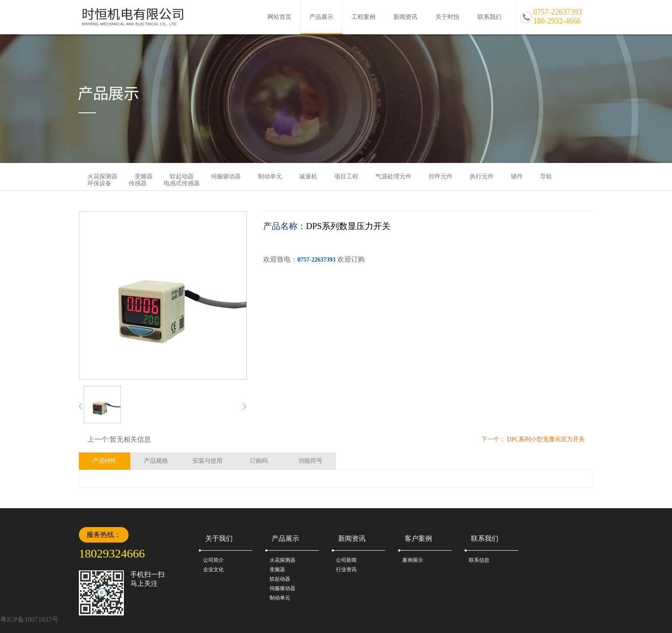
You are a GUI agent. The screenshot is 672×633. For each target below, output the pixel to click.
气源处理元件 (393, 176)
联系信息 (479, 560)
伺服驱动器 (226, 176)
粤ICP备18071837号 (29, 619)
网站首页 (279, 17)
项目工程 (346, 176)
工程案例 (363, 17)
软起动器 (280, 579)
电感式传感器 (182, 183)
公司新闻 (346, 560)
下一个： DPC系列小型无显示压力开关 (533, 439)
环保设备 (99, 183)
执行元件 (482, 176)
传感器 (138, 183)
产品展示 (321, 17)
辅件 (517, 176)
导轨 (546, 176)
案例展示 (413, 560)
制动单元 (270, 176)
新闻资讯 (405, 17)
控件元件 (441, 176)
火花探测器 (282, 560)
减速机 (308, 176)
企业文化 (213, 570)
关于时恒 (447, 17)
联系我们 (489, 17)
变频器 (277, 570)
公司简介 (213, 560)
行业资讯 (346, 570)
